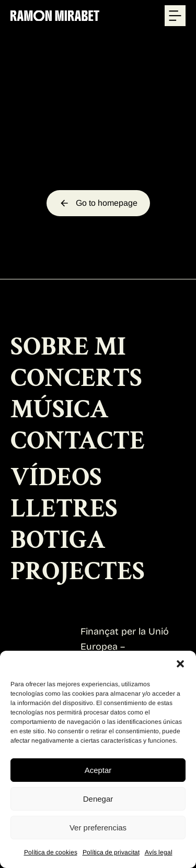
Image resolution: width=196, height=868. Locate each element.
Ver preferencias (98, 828)
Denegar (98, 799)
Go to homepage (98, 203)
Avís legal (159, 852)
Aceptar (98, 770)
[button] (180, 664)
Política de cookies (51, 852)
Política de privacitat (111, 852)
